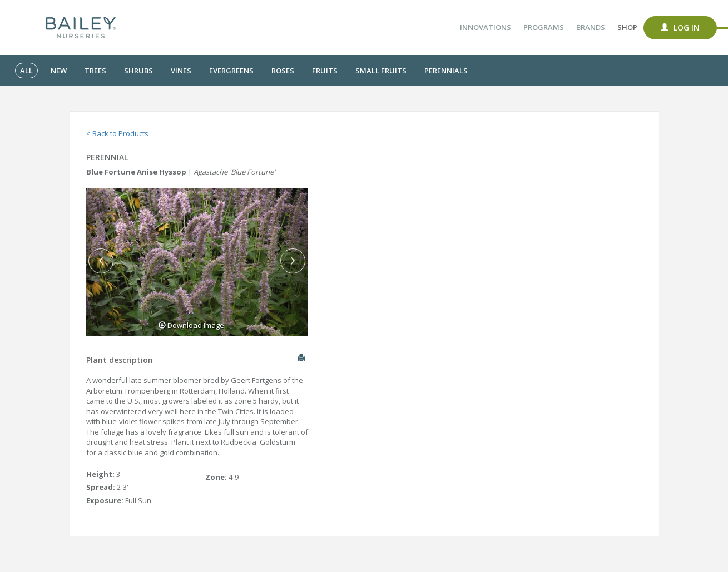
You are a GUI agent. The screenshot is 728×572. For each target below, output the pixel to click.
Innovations (486, 27)
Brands (591, 27)
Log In (680, 28)
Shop (627, 27)
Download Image (191, 325)
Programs (544, 27)
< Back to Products (117, 133)
